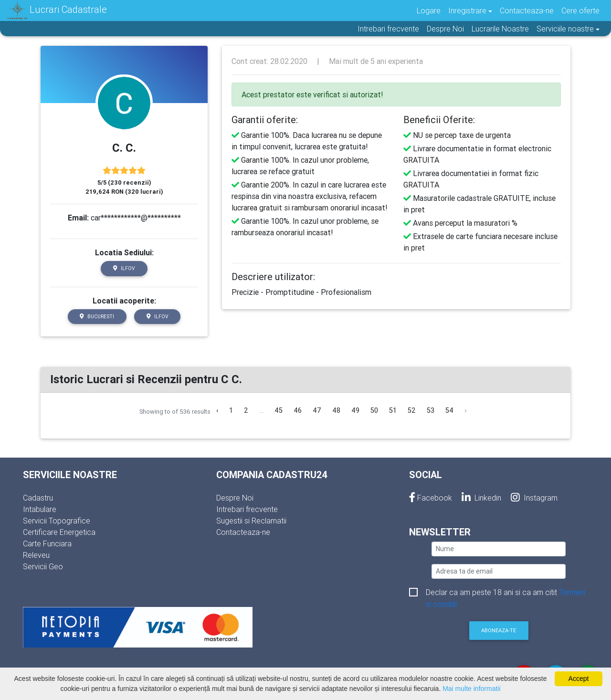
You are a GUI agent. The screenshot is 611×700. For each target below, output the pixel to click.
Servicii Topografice (57, 521)
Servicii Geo (43, 566)
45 (279, 410)
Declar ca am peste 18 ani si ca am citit (506, 593)
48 (336, 410)
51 (393, 410)
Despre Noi (445, 29)
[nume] (499, 549)
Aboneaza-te (499, 630)
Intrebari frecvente (388, 29)
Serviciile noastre (565, 29)
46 (298, 410)
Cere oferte (580, 10)
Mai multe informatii (471, 689)
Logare (429, 10)
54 (449, 410)
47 (317, 410)
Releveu (36, 555)
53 (431, 410)
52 (412, 410)
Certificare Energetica (59, 532)
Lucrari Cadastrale (57, 10)
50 (374, 410)
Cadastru (38, 498)
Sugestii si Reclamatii (251, 521)
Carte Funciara (47, 543)
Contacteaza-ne (527, 10)
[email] (499, 571)
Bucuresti (97, 317)
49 (355, 410)
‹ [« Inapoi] (217, 410)
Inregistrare (467, 10)
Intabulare (40, 509)
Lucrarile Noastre (500, 29)
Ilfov (124, 268)
